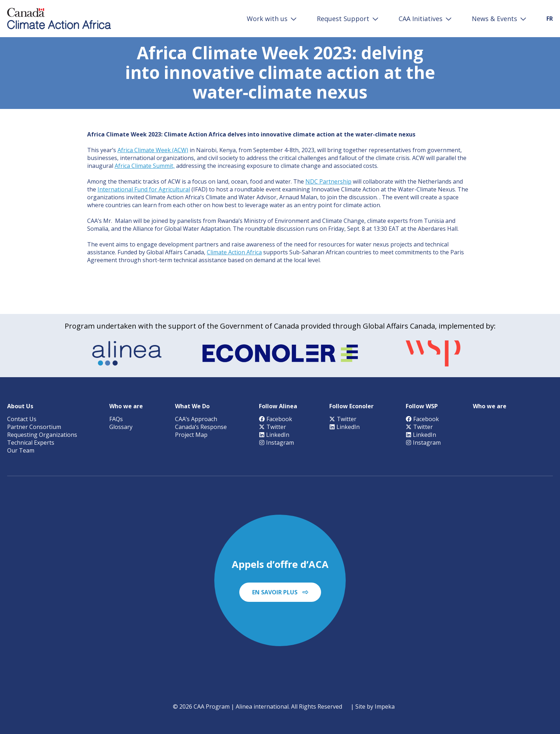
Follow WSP (422, 406)
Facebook (276, 419)
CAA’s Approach (196, 419)
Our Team (21, 450)
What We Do (192, 406)
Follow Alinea (278, 406)
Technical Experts (31, 443)
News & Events (494, 19)
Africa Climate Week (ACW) (153, 150)
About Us (20, 406)
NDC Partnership (328, 181)
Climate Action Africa (234, 252)
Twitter (272, 427)
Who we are (126, 406)
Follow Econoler (351, 406)
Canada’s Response (201, 427)
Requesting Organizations (42, 435)
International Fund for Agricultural (144, 189)
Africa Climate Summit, (145, 166)
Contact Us (22, 419)
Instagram (276, 443)
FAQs (116, 419)
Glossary (121, 427)
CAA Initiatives (421, 19)
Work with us (267, 19)
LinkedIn (274, 435)
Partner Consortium (34, 427)
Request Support (343, 19)
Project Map (191, 435)
